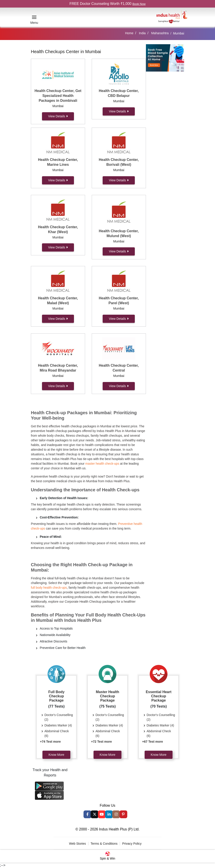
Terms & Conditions (104, 844)
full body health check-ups (49, 588)
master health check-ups (102, 464)
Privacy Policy (132, 844)
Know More (57, 755)
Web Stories (78, 844)
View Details (58, 116)
